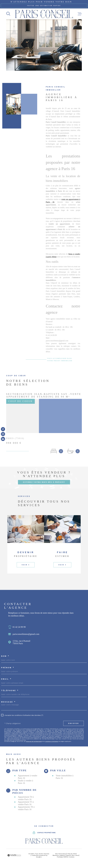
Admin (68, 855)
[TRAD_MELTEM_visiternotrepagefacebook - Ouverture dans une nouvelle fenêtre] (3, 429)
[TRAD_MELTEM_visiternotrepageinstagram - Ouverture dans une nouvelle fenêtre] (3, 434)
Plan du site (72, 854)
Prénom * (8, 668)
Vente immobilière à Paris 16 (65, 777)
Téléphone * (10, 691)
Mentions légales (59, 855)
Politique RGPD (62, 857)
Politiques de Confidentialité (34, 741)
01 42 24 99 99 (19, 627)
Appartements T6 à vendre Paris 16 (26, 808)
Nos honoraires (61, 854)
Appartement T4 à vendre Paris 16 (26, 798)
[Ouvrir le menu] (80, 14)
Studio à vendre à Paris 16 (25, 782)
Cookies (72, 857)
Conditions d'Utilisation (52, 741)
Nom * (5, 656)
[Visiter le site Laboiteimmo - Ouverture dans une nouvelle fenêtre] (14, 855)
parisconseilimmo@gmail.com (26, 634)
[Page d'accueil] (44, 14)
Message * (8, 702)
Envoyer (74, 723)
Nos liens (75, 855)
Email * (6, 679)
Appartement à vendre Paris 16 (28, 777)
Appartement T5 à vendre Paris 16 (26, 803)
